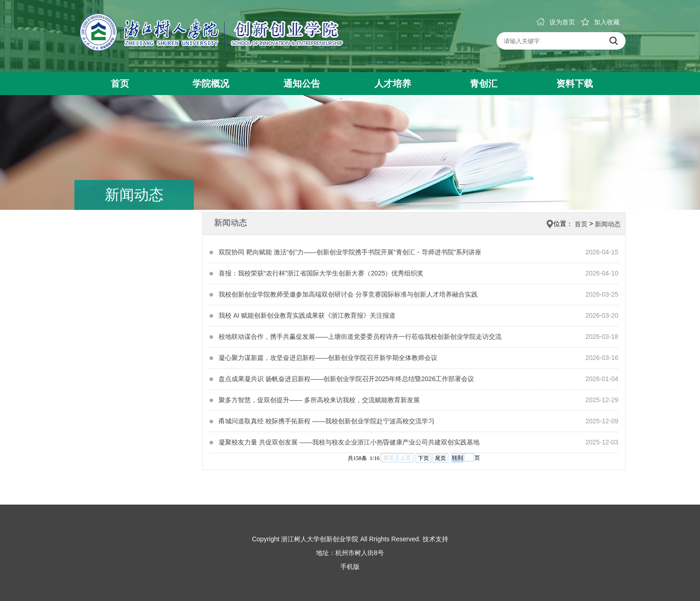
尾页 (440, 458)
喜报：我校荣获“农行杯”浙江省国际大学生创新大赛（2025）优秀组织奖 (321, 273)
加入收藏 (600, 22)
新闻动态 (608, 224)
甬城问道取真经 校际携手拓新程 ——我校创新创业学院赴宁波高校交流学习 (327, 421)
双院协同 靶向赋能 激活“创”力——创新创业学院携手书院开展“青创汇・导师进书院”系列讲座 (350, 252)
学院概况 (211, 84)
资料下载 (575, 84)
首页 (120, 84)
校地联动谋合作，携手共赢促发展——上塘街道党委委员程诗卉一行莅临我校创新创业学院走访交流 (360, 337)
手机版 (350, 567)
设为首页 (556, 22)
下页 (423, 458)
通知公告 (302, 84)
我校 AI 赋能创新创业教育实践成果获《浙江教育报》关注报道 (307, 315)
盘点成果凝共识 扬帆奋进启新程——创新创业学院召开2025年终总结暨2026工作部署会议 (346, 379)
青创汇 (484, 84)
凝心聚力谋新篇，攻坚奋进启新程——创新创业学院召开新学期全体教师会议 (328, 358)
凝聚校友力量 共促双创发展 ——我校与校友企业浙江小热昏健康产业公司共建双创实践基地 (349, 442)
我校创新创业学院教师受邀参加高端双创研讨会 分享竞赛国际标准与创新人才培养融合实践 (348, 294)
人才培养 (393, 84)
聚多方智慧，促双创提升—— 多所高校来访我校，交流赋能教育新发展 (319, 400)
